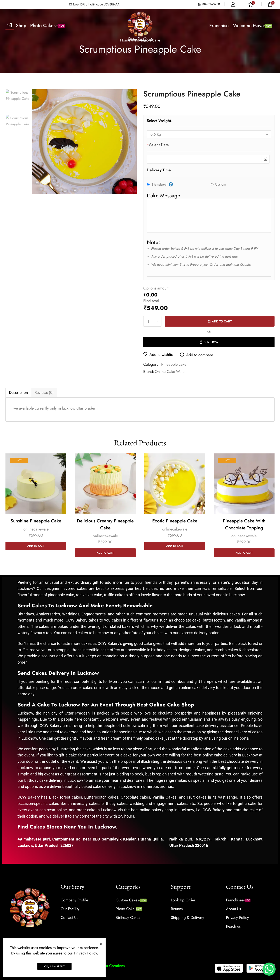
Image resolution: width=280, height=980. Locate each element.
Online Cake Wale (170, 372)
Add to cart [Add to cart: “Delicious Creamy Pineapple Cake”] (105, 553)
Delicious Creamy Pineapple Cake (105, 524)
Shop (21, 26)
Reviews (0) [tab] (44, 393)
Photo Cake (47, 26)
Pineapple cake (174, 364)
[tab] (18, 393)
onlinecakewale (36, 529)
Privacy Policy (86, 953)
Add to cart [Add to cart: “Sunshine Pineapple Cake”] (36, 546)
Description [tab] (18, 393)
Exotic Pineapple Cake (175, 521)
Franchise (219, 26)
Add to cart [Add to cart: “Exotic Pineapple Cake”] (175, 546)
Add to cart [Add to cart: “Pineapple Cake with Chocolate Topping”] (244, 553)
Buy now (211, 342)
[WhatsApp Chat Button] (269, 969)
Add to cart (222, 321)
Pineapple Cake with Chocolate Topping (244, 524)
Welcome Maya (253, 26)
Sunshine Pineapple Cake (36, 521)
